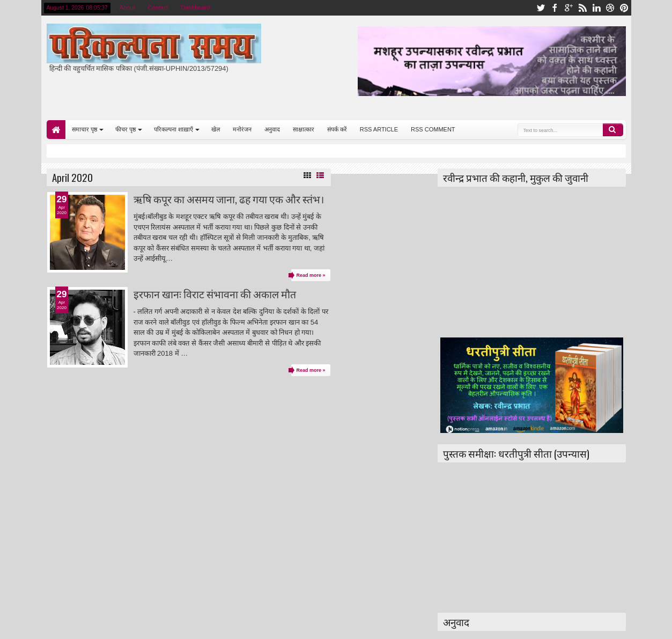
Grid (307, 175)
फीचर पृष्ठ (125, 129)
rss (582, 8)
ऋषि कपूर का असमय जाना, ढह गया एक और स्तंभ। (229, 199)
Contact (158, 8)
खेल (216, 129)
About (127, 8)
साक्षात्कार (304, 129)
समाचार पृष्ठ (84, 129)
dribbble (610, 8)
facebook (555, 8)
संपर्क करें (337, 129)
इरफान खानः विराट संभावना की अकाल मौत (215, 294)
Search (613, 130)
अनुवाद (272, 129)
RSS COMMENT (433, 129)
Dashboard (196, 8)
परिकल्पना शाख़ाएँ (173, 129)
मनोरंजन (242, 129)
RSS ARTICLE (379, 129)
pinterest (624, 8)
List (320, 175)
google (568, 8)
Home (56, 130)
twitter (541, 8)
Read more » (311, 275)
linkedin (596, 8)
